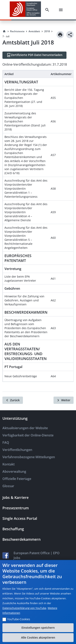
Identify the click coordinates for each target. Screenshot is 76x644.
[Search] (48, 10)
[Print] (60, 35)
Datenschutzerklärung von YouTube (24, 608)
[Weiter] (64, 400)
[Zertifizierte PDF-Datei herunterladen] (34, 55)
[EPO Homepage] (25, 10)
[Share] (70, 35)
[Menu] (62, 10)
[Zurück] (13, 400)
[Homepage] (4, 31)
